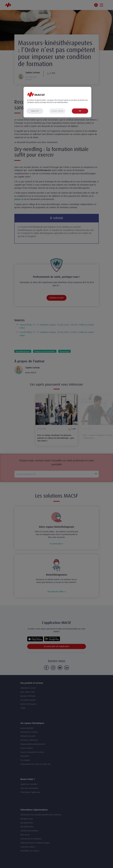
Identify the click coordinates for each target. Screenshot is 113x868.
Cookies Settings (57, 111)
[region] (57, 102)
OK (80, 111)
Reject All (35, 111)
